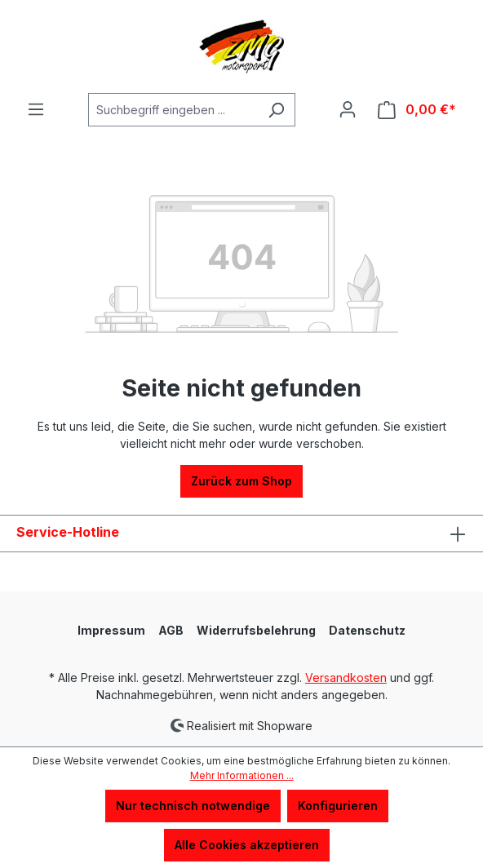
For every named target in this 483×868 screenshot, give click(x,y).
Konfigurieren (338, 806)
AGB (171, 630)
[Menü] (36, 109)
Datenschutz (367, 630)
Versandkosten (346, 678)
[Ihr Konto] (348, 109)
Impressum (111, 630)
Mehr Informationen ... (242, 775)
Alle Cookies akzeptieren (247, 845)
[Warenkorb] (417, 110)
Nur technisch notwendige (193, 806)
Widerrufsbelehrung (256, 630)
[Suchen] (276, 110)
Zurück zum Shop (241, 481)
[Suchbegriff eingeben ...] (173, 110)
